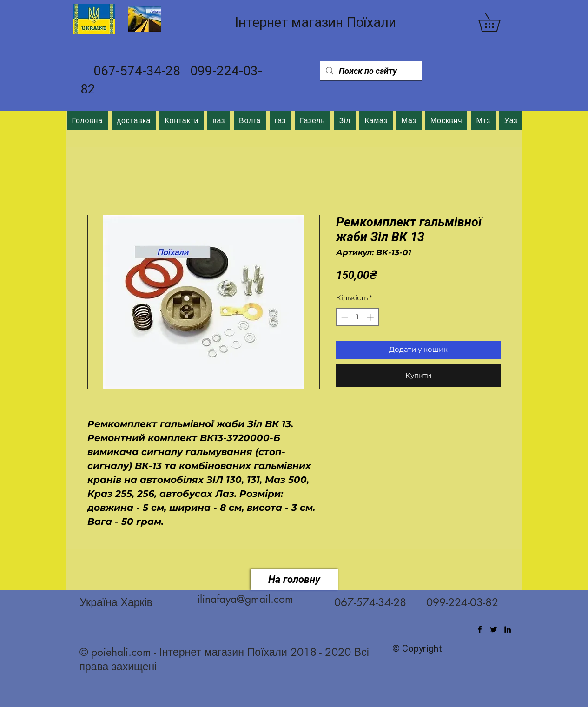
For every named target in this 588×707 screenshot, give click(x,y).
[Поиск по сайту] (370, 71)
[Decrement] (344, 317)
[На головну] (294, 580)
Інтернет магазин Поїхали (315, 22)
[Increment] (371, 317)
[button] (498, 22)
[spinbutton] (357, 317)
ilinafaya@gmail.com (245, 599)
